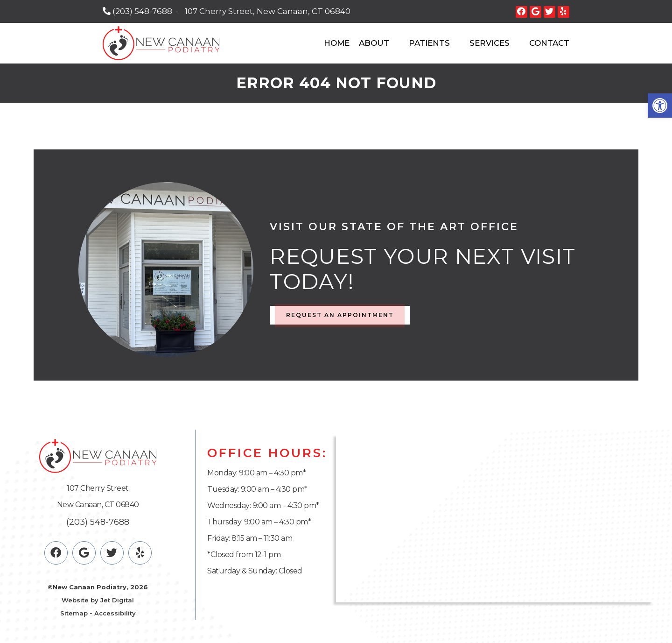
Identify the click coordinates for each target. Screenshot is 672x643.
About (374, 43)
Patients (429, 43)
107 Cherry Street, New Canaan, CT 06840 (268, 11)
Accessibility (115, 613)
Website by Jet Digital (98, 600)
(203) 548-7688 (142, 11)
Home (337, 43)
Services (490, 43)
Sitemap (74, 613)
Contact (549, 43)
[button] (660, 106)
